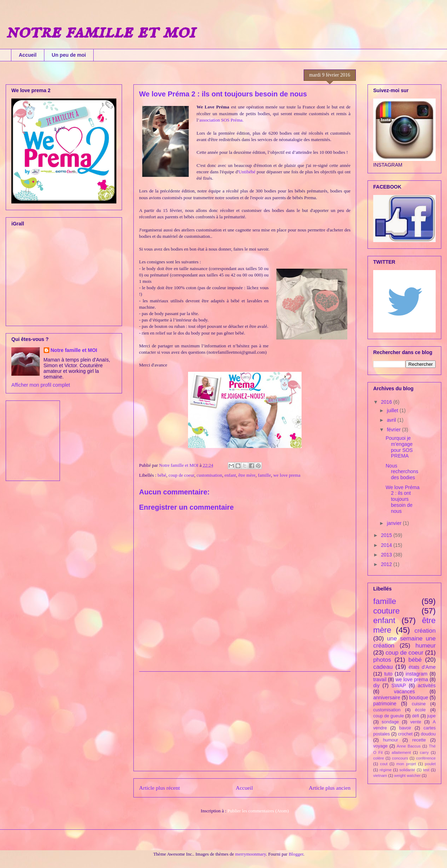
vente (416, 722)
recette (419, 740)
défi (415, 716)
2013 (387, 555)
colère (379, 758)
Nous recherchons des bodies (402, 472)
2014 (387, 545)
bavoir (405, 728)
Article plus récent (159, 788)
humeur (426, 646)
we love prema (287, 475)
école (420, 710)
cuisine (419, 704)
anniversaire (387, 698)
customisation (209, 475)
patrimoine (385, 704)
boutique (419, 698)
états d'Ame (422, 667)
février (394, 430)
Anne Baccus (409, 746)
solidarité (407, 770)
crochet (405, 734)
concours (400, 758)
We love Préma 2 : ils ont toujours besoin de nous (402, 499)
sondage (390, 722)
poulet (430, 764)
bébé (162, 475)
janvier (395, 523)
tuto (388, 674)
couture (387, 611)
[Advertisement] (245, 721)
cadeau (383, 667)
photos (382, 660)
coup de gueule (388, 716)
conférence (426, 758)
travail (380, 679)
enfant (230, 475)
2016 (387, 402)
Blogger (296, 854)
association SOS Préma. (222, 120)
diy (376, 685)
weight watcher (407, 775)
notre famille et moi (100, 32)
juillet (393, 410)
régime (386, 770)
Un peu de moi (69, 55)
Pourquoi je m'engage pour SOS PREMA (399, 447)
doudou (428, 734)
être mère (247, 475)
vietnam (380, 775)
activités (427, 685)
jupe (431, 716)
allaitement (401, 752)
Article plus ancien (330, 788)
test (426, 770)
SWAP (399, 685)
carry (424, 752)
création (425, 631)
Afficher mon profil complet (41, 385)
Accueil (28, 55)
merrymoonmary (251, 854)
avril (392, 420)
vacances (404, 691)
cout (384, 764)
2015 (387, 535)
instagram (416, 674)
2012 (387, 564)
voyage (380, 746)
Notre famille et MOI (74, 350)
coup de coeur (181, 475)
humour (391, 740)
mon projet (406, 764)
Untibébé (247, 172)
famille (264, 475)
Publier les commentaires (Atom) (258, 811)
